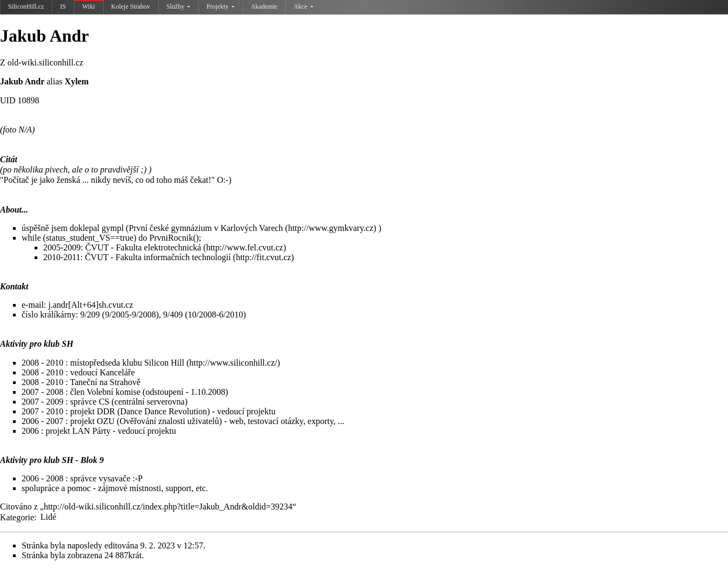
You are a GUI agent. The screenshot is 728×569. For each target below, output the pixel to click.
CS (104, 402)
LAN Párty (92, 431)
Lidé (48, 517)
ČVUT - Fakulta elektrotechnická (143, 247)
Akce (303, 6)
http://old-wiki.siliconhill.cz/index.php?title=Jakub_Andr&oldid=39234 (168, 507)
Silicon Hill (164, 363)
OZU (106, 421)
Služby (178, 6)
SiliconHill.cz (26, 6)
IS (63, 6)
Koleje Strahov (131, 6)
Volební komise (113, 392)
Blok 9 (92, 460)
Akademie (264, 6)
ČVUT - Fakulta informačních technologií (158, 257)
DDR (106, 411)
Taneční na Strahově (105, 382)
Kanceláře (117, 372)
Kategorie (17, 517)
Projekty (221, 6)
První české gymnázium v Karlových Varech (206, 228)
